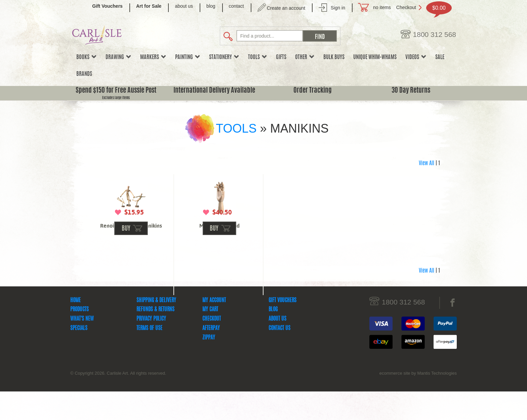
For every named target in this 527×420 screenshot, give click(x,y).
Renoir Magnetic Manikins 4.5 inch (131, 229)
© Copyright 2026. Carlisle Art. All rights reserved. (118, 402)
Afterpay (211, 357)
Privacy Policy (151, 347)
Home (75, 329)
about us (184, 6)
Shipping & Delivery (156, 329)
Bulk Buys (334, 57)
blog (211, 6)
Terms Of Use (149, 357)
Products (79, 338)
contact (236, 6)
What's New (82, 347)
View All (427, 164)
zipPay (209, 366)
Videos (416, 57)
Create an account (286, 8)
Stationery (224, 57)
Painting (188, 57)
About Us (277, 347)
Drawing (118, 57)
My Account (214, 329)
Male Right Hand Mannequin (219, 229)
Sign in (338, 8)
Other (305, 57)
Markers (153, 57)
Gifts (281, 57)
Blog (273, 338)
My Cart (210, 338)
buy (126, 258)
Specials (79, 357)
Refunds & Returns (155, 338)
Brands (84, 74)
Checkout (406, 7)
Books (87, 57)
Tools (258, 57)
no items (382, 7)
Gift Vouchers (282, 329)
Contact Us (279, 357)
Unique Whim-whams (375, 57)
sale (440, 57)
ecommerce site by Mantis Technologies (418, 402)
